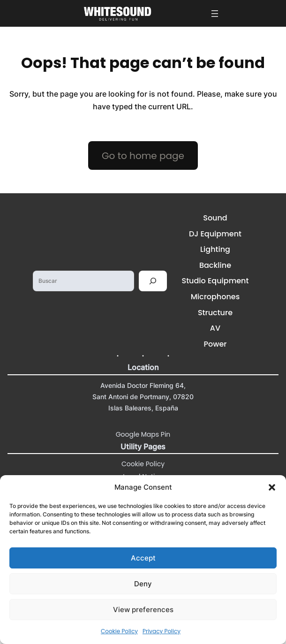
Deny (143, 584)
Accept (143, 558)
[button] (272, 487)
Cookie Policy (119, 631)
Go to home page (143, 156)
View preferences (143, 610)
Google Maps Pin (143, 434)
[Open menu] (215, 14)
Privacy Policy (162, 631)
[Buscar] (153, 281)
